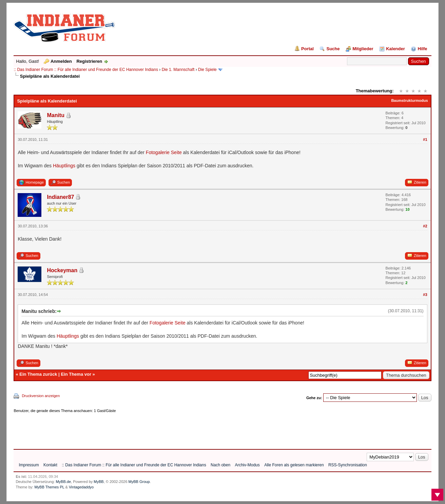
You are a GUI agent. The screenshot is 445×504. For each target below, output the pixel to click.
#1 (425, 139)
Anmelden (61, 61)
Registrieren (89, 61)
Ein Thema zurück (38, 374)
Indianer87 (60, 197)
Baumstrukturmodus (409, 100)
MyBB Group (139, 482)
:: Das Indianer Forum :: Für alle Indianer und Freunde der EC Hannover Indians (86, 70)
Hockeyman (62, 270)
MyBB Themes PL (49, 487)
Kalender (395, 49)
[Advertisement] (137, 429)
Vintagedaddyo (81, 487)
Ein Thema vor (76, 374)
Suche (333, 49)
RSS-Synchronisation (348, 465)
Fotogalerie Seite (165, 152)
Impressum (29, 465)
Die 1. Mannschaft (178, 70)
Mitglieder (363, 49)
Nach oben (220, 465)
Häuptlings (64, 166)
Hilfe (422, 49)
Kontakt (50, 465)
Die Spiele (207, 70)
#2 (425, 226)
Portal (307, 49)
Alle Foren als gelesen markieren (294, 465)
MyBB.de (63, 482)
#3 (425, 295)
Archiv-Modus (247, 465)
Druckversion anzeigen (41, 396)
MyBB (99, 482)
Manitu (56, 115)
